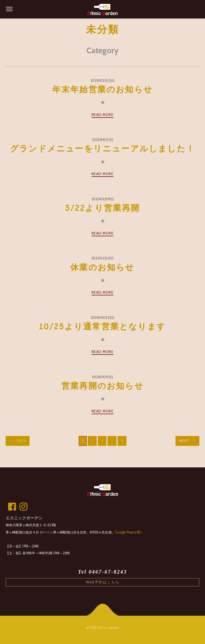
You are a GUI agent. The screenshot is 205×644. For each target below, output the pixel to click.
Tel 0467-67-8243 (103, 572)
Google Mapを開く (129, 532)
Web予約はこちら (103, 582)
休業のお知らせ (102, 268)
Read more (103, 115)
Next (184, 441)
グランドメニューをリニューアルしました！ (103, 149)
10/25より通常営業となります (103, 327)
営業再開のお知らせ (103, 386)
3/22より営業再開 (103, 208)
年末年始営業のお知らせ (103, 90)
